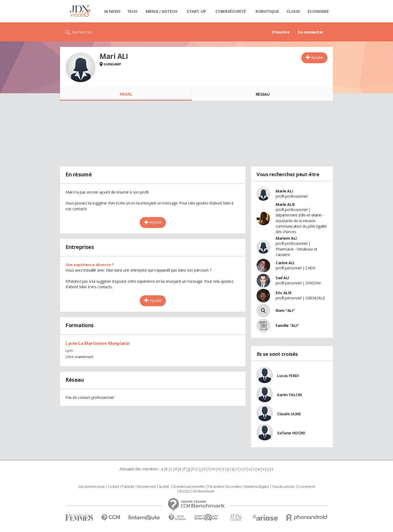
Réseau (263, 94)
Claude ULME (289, 414)
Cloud (293, 11)
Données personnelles (189, 487)
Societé (164, 487)
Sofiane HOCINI (291, 433)
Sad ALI (282, 278)
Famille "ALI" (287, 325)
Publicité (128, 487)
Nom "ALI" (285, 310)
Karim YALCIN (289, 395)
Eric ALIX (283, 293)
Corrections (306, 487)
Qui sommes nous (91, 487)
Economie (318, 11)
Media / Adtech (162, 11)
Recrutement (146, 487)
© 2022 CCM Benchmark (197, 491)
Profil (126, 94)
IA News (112, 11)
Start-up (196, 11)
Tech (132, 11)
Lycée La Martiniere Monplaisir (98, 343)
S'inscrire (281, 32)
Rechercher (82, 32)
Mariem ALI (286, 238)
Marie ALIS (285, 204)
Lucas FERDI (288, 376)
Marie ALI (284, 191)
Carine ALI (285, 263)
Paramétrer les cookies (225, 487)
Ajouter (317, 57)
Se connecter (311, 32)
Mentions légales (257, 487)
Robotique (267, 11)
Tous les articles (283, 487)
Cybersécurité (231, 11)
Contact (113, 487)
